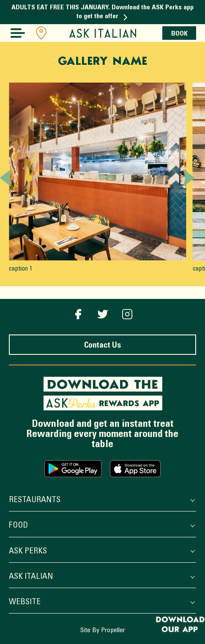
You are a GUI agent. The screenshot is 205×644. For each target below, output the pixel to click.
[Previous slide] (5, 178)
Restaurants (101, 501)
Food (101, 526)
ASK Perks (101, 552)
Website (101, 603)
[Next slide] (189, 178)
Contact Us (102, 346)
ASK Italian (101, 577)
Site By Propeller (102, 630)
